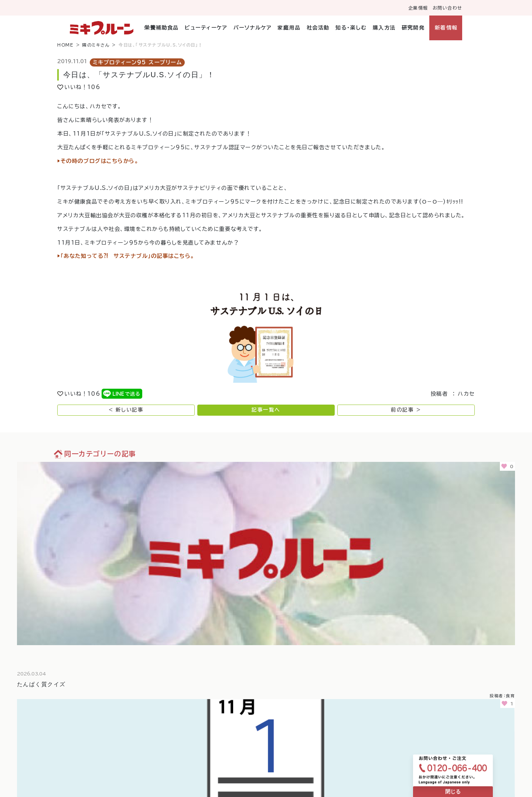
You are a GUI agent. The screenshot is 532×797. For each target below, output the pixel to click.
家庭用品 (289, 28)
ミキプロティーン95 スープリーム (137, 62)
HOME (65, 45)
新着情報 (446, 28)
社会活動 (318, 28)
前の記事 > (406, 410)
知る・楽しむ (351, 28)
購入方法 (384, 28)
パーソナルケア (253, 28)
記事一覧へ (266, 410)
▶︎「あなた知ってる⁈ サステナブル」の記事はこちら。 (126, 256)
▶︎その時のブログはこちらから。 (98, 161)
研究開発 (413, 28)
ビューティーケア (206, 28)
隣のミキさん (96, 45)
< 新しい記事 (126, 410)
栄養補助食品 (162, 28)
